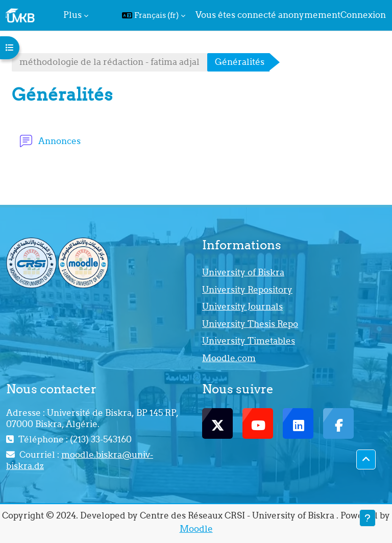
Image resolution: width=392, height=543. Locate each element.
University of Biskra (243, 272)
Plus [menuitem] (72, 15)
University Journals (242, 306)
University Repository (247, 290)
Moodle (196, 529)
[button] (154, 15)
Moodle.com (229, 358)
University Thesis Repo (250, 324)
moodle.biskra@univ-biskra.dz (80, 460)
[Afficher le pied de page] (367, 518)
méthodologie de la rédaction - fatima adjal (109, 62)
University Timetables (249, 341)
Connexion (363, 15)
